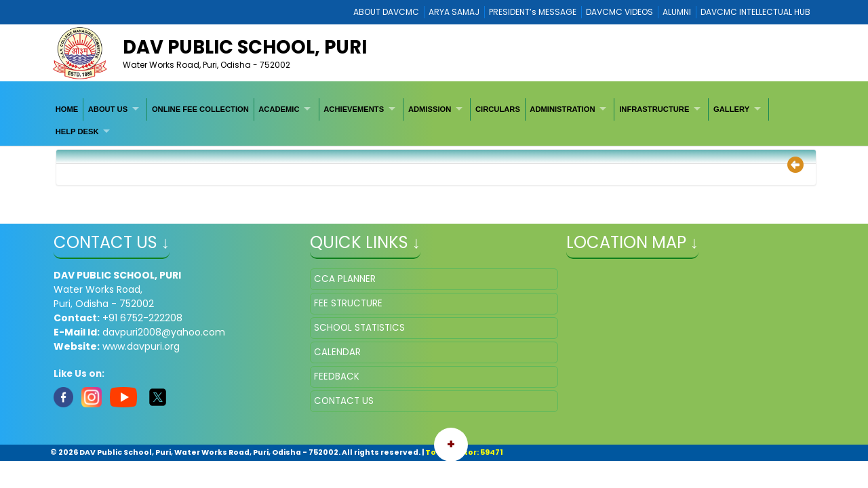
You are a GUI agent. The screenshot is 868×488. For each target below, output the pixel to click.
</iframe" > (690, 336)
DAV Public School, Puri (245, 47)
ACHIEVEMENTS (354, 109)
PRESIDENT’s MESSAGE (533, 12)
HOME (67, 109)
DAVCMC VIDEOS (619, 12)
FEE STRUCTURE (348, 303)
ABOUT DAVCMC (386, 12)
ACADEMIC (279, 109)
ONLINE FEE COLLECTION (200, 109)
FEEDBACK (337, 377)
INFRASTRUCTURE (654, 109)
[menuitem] (67, 109)
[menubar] (434, 120)
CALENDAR (337, 352)
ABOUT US (108, 109)
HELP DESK (77, 131)
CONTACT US (344, 401)
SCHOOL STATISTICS (359, 328)
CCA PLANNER (345, 279)
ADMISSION (430, 109)
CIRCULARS (498, 109)
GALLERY (731, 109)
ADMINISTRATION (562, 109)
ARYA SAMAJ (454, 12)
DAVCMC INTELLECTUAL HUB (755, 12)
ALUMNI (677, 12)
